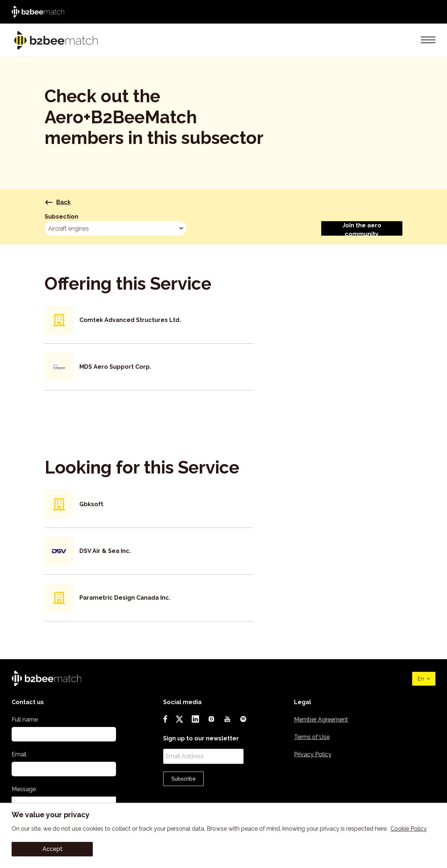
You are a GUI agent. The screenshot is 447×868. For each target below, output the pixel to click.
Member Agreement (321, 720)
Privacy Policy (313, 754)
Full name (25, 720)
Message (24, 789)
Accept (52, 849)
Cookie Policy (409, 829)
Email (19, 754)
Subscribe (184, 779)
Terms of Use (312, 737)
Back (58, 202)
